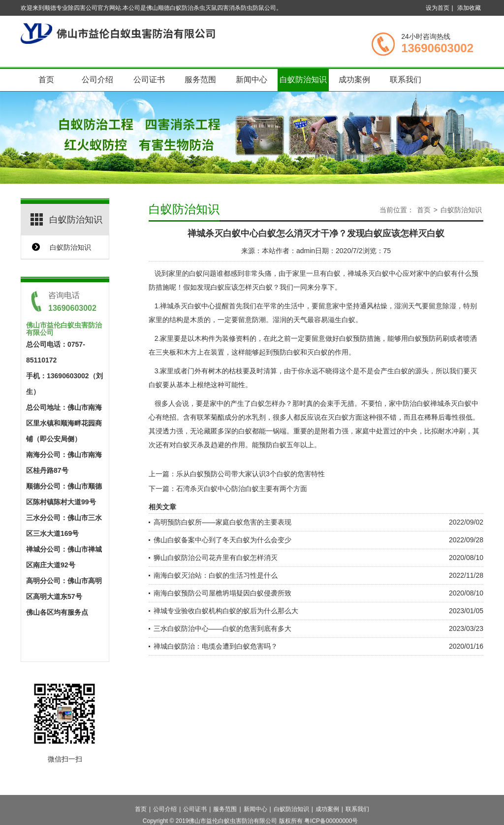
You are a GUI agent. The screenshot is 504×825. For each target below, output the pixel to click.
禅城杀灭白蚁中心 (188, 306)
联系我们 (406, 80)
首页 (46, 80)
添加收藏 (469, 8)
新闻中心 (252, 80)
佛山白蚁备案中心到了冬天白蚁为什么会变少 (222, 540)
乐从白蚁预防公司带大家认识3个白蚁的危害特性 (251, 474)
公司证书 (149, 80)
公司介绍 (97, 80)
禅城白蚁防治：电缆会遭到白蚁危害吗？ (216, 646)
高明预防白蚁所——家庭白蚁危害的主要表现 (222, 522)
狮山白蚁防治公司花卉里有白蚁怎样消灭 (216, 558)
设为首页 (438, 8)
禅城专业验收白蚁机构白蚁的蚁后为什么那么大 (226, 611)
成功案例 (354, 80)
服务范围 (200, 80)
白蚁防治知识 (303, 80)
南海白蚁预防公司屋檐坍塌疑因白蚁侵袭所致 (222, 593)
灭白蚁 (317, 352)
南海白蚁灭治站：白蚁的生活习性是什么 (216, 575)
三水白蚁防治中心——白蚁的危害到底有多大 (222, 628)
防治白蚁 (416, 403)
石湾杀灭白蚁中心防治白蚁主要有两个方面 (242, 489)
